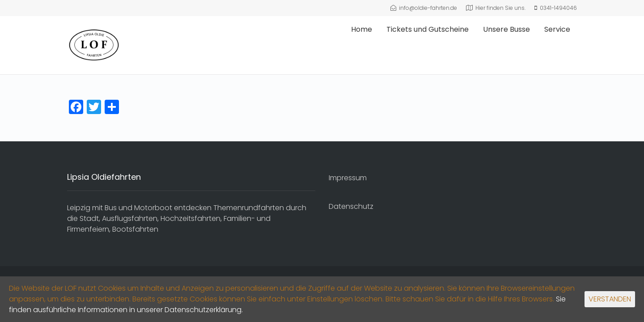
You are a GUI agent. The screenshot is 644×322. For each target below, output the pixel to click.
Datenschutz (351, 206)
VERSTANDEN (610, 299)
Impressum (348, 178)
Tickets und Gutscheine (428, 29)
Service (557, 29)
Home (362, 29)
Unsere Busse (506, 29)
